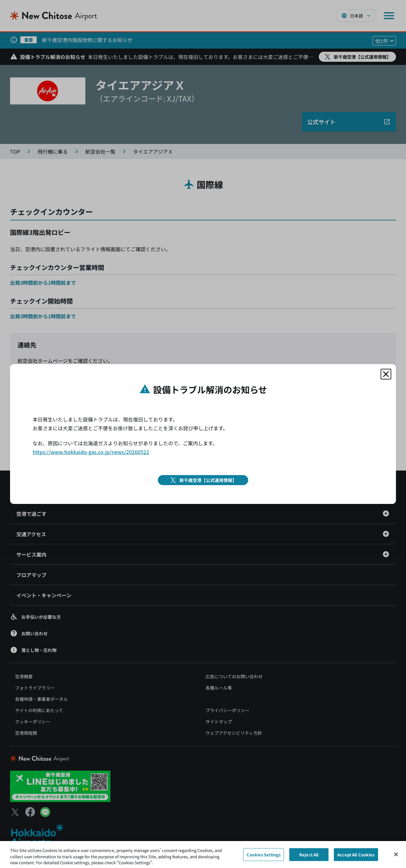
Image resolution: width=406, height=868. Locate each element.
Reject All (309, 857)
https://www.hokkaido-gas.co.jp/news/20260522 (91, 452)
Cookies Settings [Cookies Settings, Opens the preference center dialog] (264, 857)
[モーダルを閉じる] (386, 374)
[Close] (396, 857)
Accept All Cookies (356, 857)
